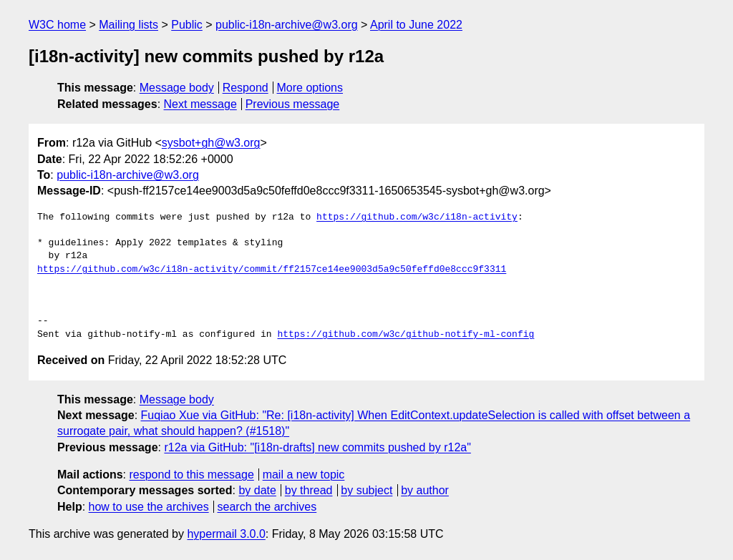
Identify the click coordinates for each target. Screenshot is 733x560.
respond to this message (191, 475)
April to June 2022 (416, 25)
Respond (246, 88)
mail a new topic (304, 475)
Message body (177, 88)
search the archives (267, 507)
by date (257, 490)
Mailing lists (128, 25)
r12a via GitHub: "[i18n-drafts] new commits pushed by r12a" (317, 447)
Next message (200, 104)
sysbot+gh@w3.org (211, 143)
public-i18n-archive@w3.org (287, 25)
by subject (366, 490)
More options (310, 88)
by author (425, 490)
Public (187, 25)
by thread (309, 490)
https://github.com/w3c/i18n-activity (417, 217)
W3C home (57, 25)
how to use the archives (149, 507)
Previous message (293, 104)
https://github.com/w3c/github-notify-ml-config (406, 335)
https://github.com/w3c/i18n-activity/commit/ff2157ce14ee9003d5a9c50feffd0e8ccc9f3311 (272, 270)
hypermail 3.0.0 (226, 534)
